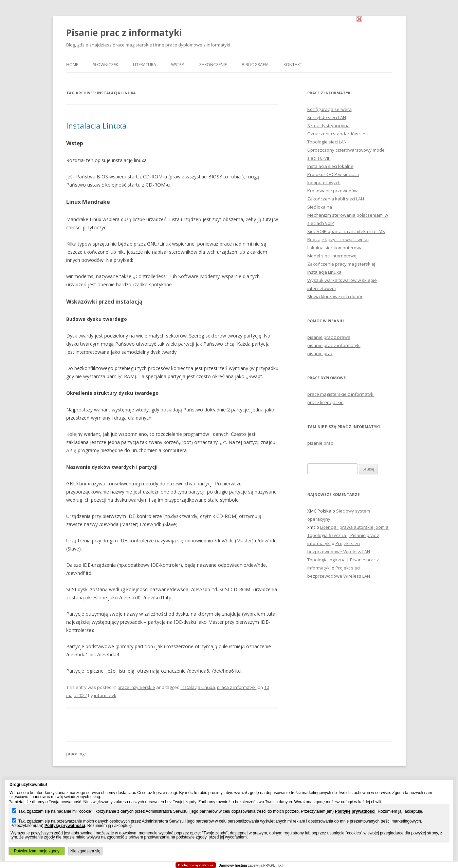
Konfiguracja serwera (329, 109)
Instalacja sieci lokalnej (331, 166)
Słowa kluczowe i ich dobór (335, 296)
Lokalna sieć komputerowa (335, 248)
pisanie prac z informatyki (334, 345)
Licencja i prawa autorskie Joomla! (355, 527)
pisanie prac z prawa (329, 337)
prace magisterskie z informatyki (341, 394)
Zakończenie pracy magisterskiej (341, 264)
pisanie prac (320, 353)
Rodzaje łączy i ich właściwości (338, 239)
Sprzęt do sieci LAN (327, 117)
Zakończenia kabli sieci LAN (336, 199)
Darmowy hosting (233, 866)
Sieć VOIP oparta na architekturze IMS (346, 231)
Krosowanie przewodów (332, 191)
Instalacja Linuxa (96, 126)
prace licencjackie (325, 402)
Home (72, 65)
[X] (280, 865)
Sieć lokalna (320, 207)
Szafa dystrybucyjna (328, 126)
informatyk (105, 695)
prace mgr (76, 754)
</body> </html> (229, 34)
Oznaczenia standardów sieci (338, 134)
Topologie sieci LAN (327, 142)
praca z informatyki (237, 687)
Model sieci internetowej (332, 256)
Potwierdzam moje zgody (37, 851)
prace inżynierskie (136, 687)
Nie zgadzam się (85, 851)
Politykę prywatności (355, 811)
